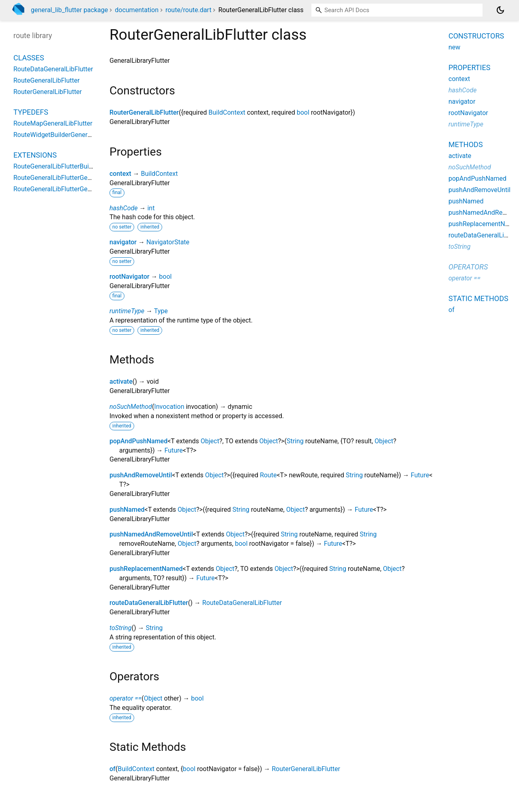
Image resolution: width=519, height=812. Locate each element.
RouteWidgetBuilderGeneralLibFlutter (67, 135)
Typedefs (31, 112)
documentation (137, 10)
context (120, 174)
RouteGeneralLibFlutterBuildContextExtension (79, 166)
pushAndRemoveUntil (141, 475)
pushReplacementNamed (146, 569)
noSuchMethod (131, 407)
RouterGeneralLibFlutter (144, 112)
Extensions (35, 155)
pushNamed (127, 510)
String (295, 441)
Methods (466, 144)
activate (121, 381)
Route (268, 475)
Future (174, 450)
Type (161, 311)
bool (303, 112)
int (151, 208)
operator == (125, 698)
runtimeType (127, 311)
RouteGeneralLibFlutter (46, 80)
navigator (123, 242)
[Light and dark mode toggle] (500, 10)
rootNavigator (129, 277)
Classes (29, 58)
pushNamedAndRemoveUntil (151, 534)
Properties (469, 67)
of (113, 769)
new (454, 47)
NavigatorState (168, 242)
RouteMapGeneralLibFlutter (53, 123)
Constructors (476, 36)
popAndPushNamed (138, 441)
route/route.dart (188, 10)
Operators (468, 267)
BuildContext (227, 112)
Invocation (169, 407)
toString (120, 628)
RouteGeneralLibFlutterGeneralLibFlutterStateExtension (93, 178)
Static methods (478, 298)
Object (210, 441)
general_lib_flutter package (69, 10)
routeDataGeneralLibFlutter (149, 603)
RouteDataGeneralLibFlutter (242, 603)
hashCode (123, 208)
